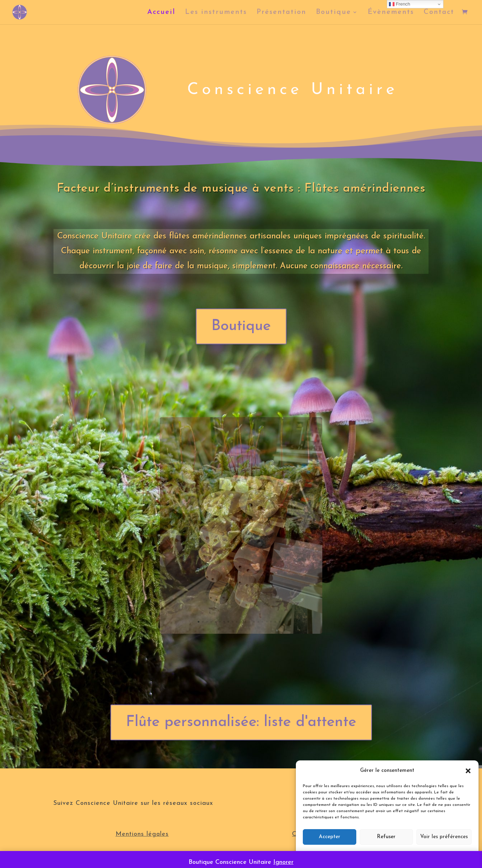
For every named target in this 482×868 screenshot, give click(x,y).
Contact (439, 13)
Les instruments (216, 13)
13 (247, 598)
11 (241, 598)
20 (270, 598)
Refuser (386, 837)
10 (238, 598)
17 (260, 598)
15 (254, 598)
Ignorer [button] (283, 862)
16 (257, 598)
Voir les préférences (444, 837)
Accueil (161, 13)
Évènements (391, 13)
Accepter (330, 837)
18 (263, 598)
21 (273, 598)
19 (267, 598)
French (400, 4)
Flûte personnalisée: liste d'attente (241, 722)
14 (251, 598)
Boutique (334, 13)
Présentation (281, 13)
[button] (468, 771)
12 (244, 598)
